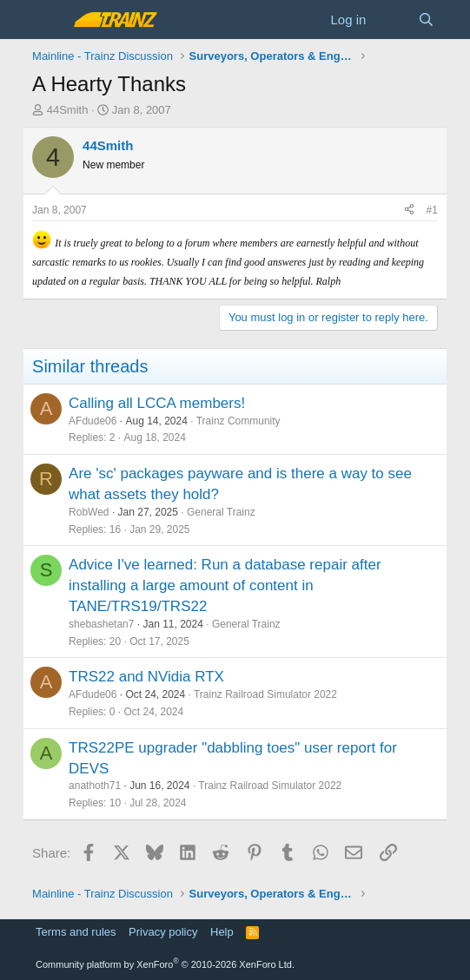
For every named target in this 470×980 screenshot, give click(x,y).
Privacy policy (163, 932)
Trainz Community (238, 421)
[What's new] (391, 20)
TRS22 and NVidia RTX (146, 677)
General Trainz (221, 512)
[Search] (426, 20)
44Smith (68, 110)
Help (222, 932)
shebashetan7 (101, 624)
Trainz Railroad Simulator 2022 (265, 694)
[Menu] (47, 20)
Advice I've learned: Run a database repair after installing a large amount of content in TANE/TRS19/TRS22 (225, 585)
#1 (432, 210)
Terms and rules (76, 932)
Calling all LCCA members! (157, 403)
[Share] (409, 210)
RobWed (89, 512)
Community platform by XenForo (165, 964)
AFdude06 (93, 421)
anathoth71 (95, 786)
